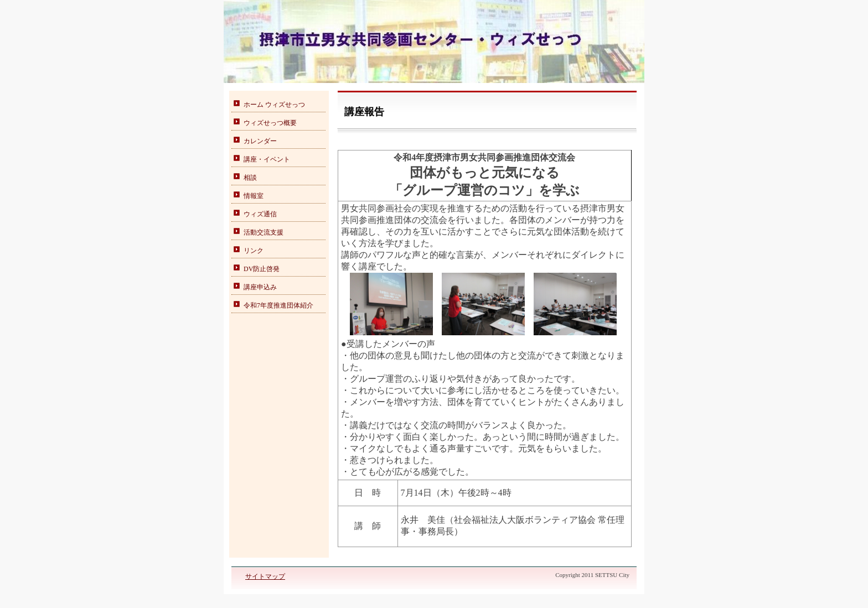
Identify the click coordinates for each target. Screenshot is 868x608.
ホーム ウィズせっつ (274, 105)
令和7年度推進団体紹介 (278, 305)
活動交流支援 (263, 232)
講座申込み (260, 287)
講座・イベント (267, 159)
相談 (250, 178)
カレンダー (260, 141)
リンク (254, 251)
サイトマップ (265, 576)
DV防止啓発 (262, 269)
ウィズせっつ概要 (270, 123)
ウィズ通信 (260, 214)
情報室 (254, 196)
